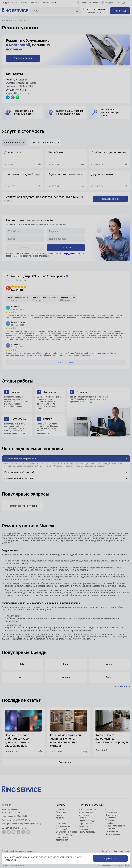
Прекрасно (110, 858)
